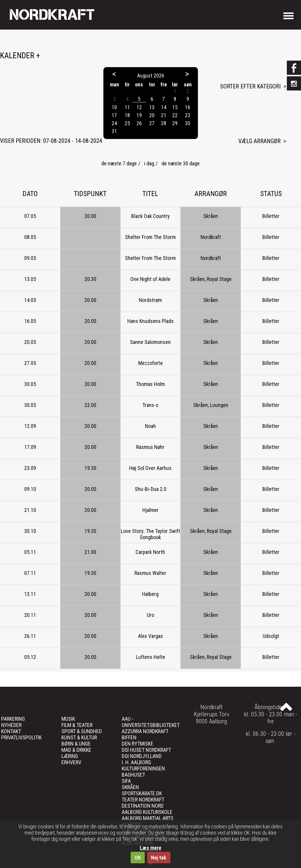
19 (139, 115)
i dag (149, 163)
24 (114, 123)
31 (114, 131)
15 (175, 107)
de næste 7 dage (119, 163)
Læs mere (150, 848)
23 (188, 115)
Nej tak (159, 858)
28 (164, 123)
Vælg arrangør (259, 141)
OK (138, 858)
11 (127, 107)
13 (152, 107)
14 (164, 107)
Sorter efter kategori (250, 86)
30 (188, 123)
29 (175, 123)
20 (152, 115)
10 (114, 107)
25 (127, 123)
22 (175, 115)
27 (152, 123)
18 (127, 115)
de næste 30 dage (181, 163)
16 (188, 107)
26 (139, 123)
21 (164, 115)
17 (114, 115)
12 (139, 107)
